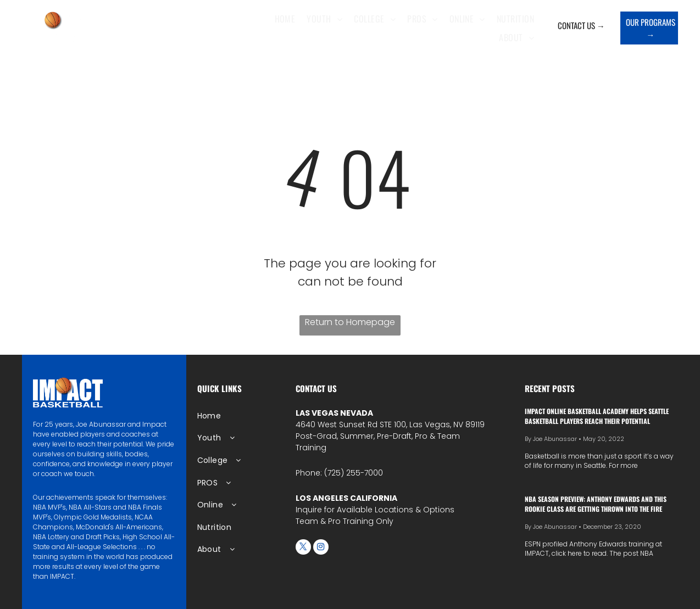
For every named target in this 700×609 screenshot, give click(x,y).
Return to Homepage (350, 322)
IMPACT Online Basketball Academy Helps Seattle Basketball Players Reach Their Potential (597, 416)
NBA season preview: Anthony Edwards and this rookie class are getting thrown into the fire (596, 504)
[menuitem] (288, 19)
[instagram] (321, 548)
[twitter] (303, 548)
